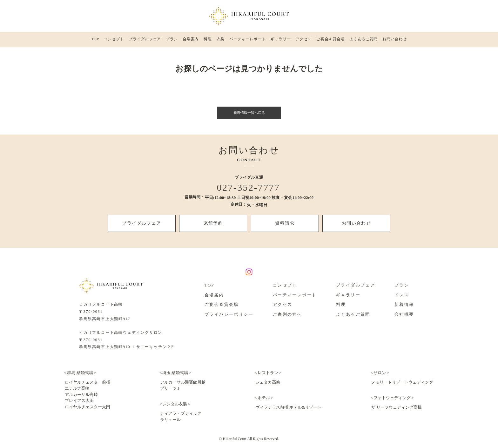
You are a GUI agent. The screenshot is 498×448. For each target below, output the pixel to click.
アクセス (303, 41)
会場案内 (191, 41)
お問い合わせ (394, 41)
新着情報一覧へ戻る (249, 116)
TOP (95, 41)
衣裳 (220, 41)
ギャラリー (280, 41)
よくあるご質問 (363, 41)
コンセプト (114, 41)
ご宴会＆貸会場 (330, 41)
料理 (208, 41)
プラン (172, 41)
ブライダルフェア (145, 41)
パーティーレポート (247, 41)
